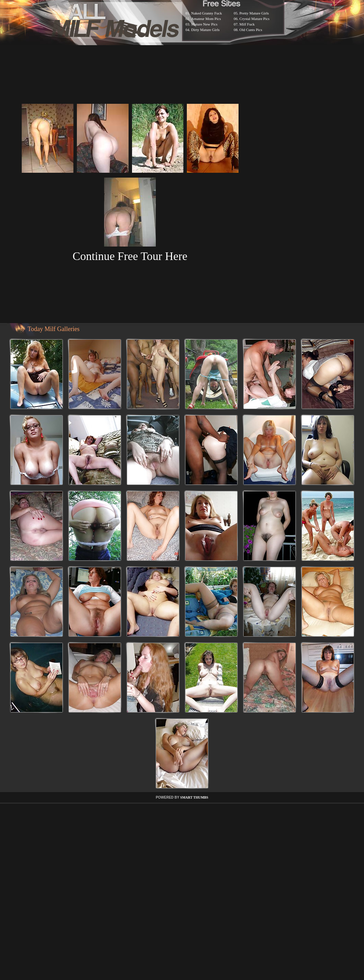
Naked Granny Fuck (207, 13)
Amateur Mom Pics (206, 19)
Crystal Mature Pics (255, 19)
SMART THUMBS (194, 797)
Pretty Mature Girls (254, 13)
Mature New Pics (204, 24)
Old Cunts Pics (251, 30)
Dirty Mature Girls (205, 30)
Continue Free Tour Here (130, 256)
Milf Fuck (247, 24)
